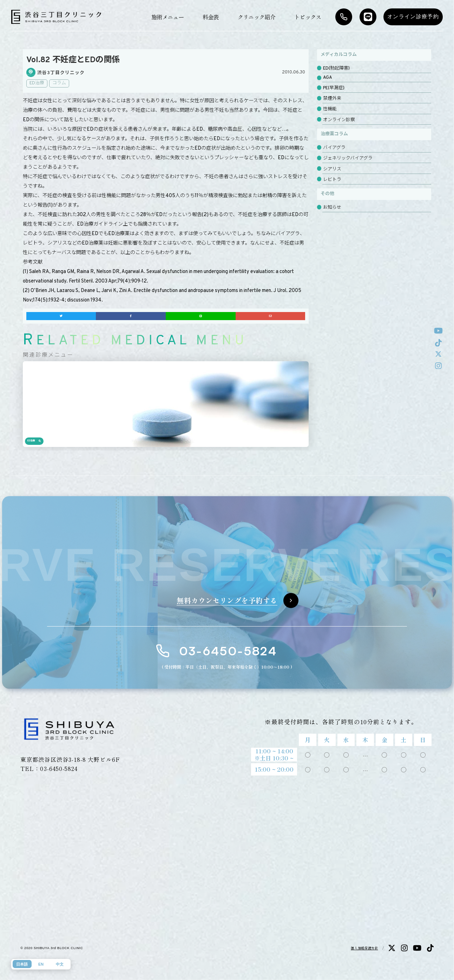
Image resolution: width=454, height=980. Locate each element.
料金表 (211, 17)
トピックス (308, 17)
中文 (60, 964)
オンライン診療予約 (413, 17)
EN (41, 964)
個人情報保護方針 (364, 948)
